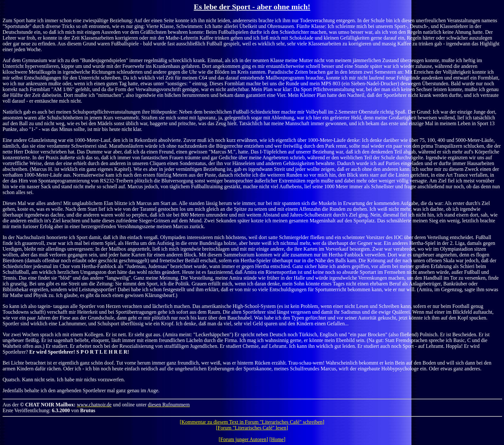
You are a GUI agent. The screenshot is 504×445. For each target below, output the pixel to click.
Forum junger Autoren (243, 439)
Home (277, 439)
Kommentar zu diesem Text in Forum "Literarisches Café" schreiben (252, 422)
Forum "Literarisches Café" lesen (252, 428)
